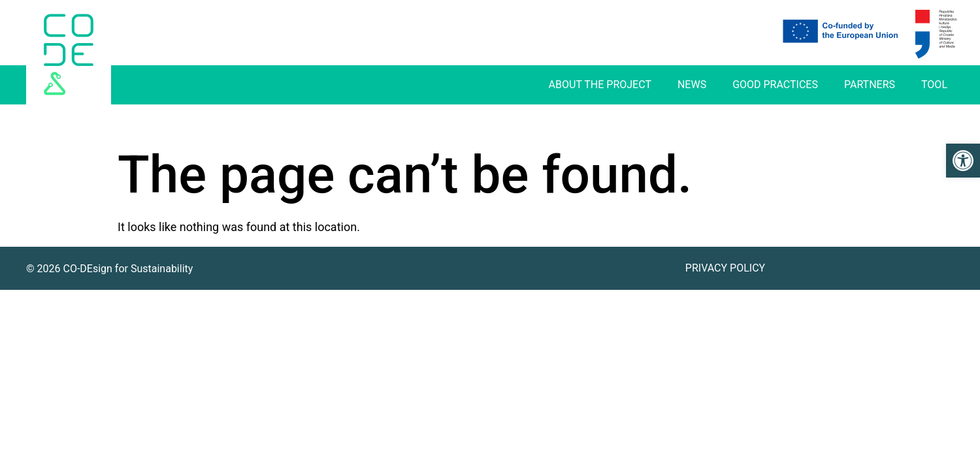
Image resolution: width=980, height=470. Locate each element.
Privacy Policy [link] (725, 268)
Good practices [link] (775, 85)
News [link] (692, 85)
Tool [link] (934, 85)
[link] (963, 161)
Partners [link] (870, 85)
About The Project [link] (600, 85)
